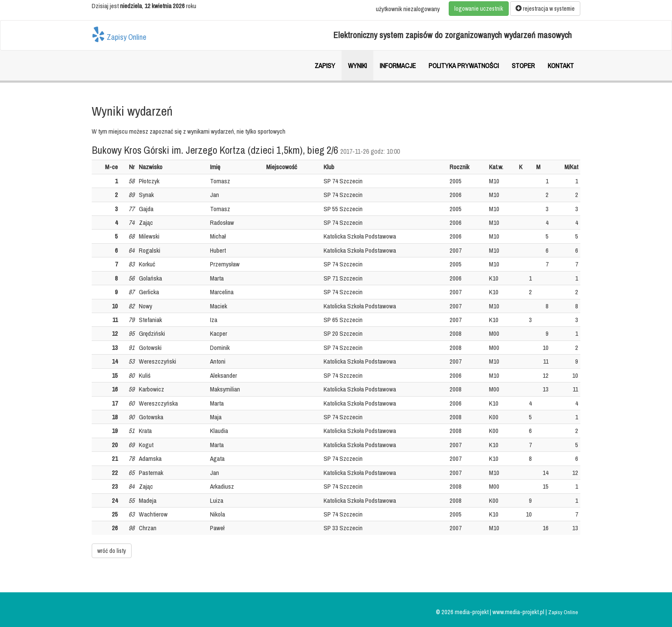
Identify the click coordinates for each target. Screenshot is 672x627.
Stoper (523, 66)
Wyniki (357, 66)
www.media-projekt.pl (519, 612)
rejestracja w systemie (545, 9)
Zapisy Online (119, 34)
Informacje (398, 66)
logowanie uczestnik (479, 9)
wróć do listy (112, 551)
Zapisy (325, 66)
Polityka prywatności (464, 66)
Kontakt (561, 66)
